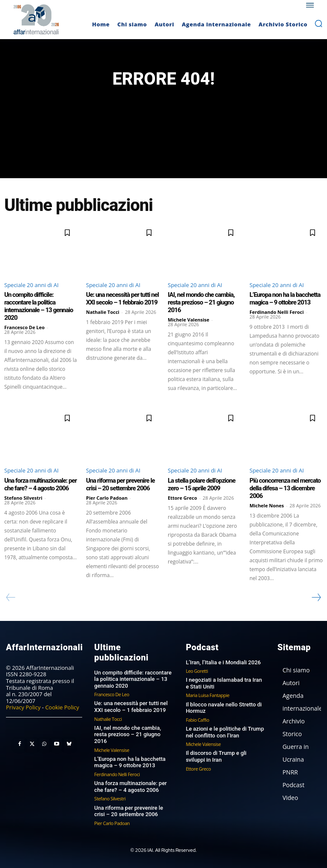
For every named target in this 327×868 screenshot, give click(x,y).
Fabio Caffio (197, 720)
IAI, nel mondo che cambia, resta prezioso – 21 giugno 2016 (201, 302)
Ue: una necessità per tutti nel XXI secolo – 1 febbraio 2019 (122, 299)
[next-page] (316, 598)
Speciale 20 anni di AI (32, 285)
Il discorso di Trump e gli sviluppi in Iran (216, 756)
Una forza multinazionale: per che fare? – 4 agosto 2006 (40, 484)
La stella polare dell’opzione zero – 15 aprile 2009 (202, 484)
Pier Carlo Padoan (107, 498)
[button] (318, 23)
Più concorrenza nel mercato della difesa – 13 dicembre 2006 (285, 488)
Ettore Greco (182, 498)
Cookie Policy (62, 707)
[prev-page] (11, 598)
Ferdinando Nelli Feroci (277, 312)
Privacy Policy (23, 707)
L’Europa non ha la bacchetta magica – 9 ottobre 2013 (285, 299)
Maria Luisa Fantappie (207, 695)
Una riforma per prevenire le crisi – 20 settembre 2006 (120, 484)
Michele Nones (267, 505)
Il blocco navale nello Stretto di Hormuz (224, 708)
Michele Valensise (189, 320)
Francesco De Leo (24, 327)
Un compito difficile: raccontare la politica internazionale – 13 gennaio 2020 (39, 306)
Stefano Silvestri (23, 498)
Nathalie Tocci (103, 312)
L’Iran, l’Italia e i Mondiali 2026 (223, 662)
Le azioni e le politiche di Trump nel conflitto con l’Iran (225, 732)
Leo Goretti (197, 671)
